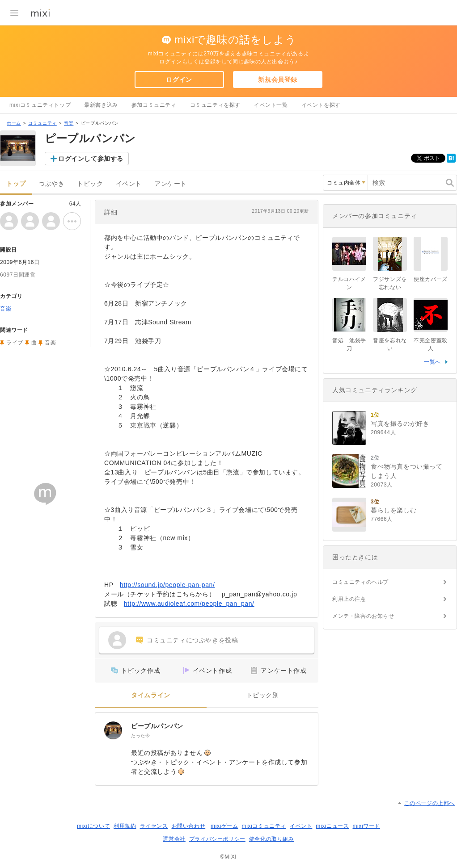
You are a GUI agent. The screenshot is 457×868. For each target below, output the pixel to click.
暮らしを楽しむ (394, 510)
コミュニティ (42, 123)
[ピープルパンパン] (113, 730)
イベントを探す (321, 105)
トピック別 (263, 695)
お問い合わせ (189, 826)
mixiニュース (332, 826)
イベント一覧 (271, 105)
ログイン (179, 80)
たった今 (140, 736)
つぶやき (51, 184)
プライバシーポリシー (217, 839)
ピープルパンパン (157, 726)
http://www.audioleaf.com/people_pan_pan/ (189, 604)
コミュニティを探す (215, 105)
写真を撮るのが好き (400, 424)
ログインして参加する (91, 159)
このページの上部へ (429, 803)
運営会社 (174, 839)
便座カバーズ (431, 279)
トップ (16, 184)
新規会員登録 (278, 80)
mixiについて (93, 826)
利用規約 (125, 826)
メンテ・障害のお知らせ (363, 616)
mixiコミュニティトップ (40, 105)
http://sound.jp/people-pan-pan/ (167, 585)
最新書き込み (101, 105)
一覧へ (432, 362)
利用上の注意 (349, 599)
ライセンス (154, 826)
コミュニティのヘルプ (360, 582)
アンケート (171, 184)
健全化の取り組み (272, 839)
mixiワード (366, 826)
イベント (129, 184)
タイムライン (151, 695)
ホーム (14, 123)
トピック (90, 184)
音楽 (69, 123)
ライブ (15, 343)
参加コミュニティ (154, 105)
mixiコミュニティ (264, 826)
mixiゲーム (224, 826)
